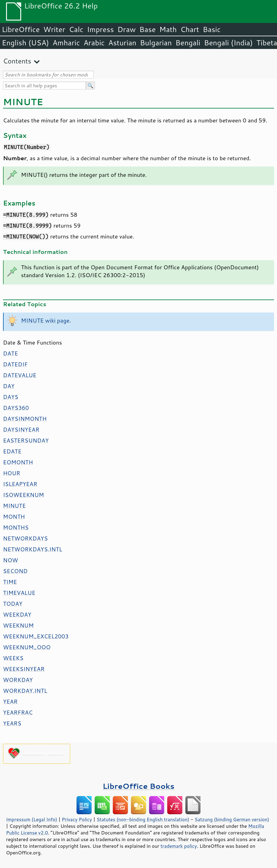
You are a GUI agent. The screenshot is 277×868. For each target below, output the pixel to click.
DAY (9, 386)
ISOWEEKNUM (23, 495)
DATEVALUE (20, 375)
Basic (212, 29)
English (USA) (25, 43)
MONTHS (16, 527)
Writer (54, 29)
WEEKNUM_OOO (27, 647)
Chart (190, 29)
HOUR (12, 473)
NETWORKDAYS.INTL (33, 549)
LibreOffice (21, 29)
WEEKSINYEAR (24, 669)
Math (168, 29)
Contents (17, 61)
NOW (10, 560)
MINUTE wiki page (45, 320)
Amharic (66, 43)
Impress (101, 29)
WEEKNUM (18, 625)
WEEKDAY (17, 614)
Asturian (122, 43)
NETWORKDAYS (25, 538)
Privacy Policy (77, 819)
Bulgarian (156, 43)
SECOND (15, 571)
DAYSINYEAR (21, 429)
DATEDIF (15, 364)
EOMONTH (18, 462)
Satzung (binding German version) (232, 819)
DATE (10, 353)
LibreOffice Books (138, 786)
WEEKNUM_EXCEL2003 (36, 636)
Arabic (94, 43)
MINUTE (14, 506)
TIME (10, 582)
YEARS (12, 723)
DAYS (11, 397)
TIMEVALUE (19, 593)
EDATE (12, 451)
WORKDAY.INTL (25, 691)
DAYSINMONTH (25, 419)
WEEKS (13, 658)
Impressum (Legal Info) (32, 819)
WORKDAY (18, 680)
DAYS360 (16, 408)
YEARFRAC (18, 712)
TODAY (13, 604)
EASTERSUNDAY (26, 440)
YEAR (10, 701)
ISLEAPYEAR (20, 484)
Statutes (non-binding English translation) (143, 819)
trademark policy (179, 846)
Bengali (188, 43)
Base (148, 29)
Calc (76, 29)
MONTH (14, 517)
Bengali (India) (228, 43)
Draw (126, 29)
